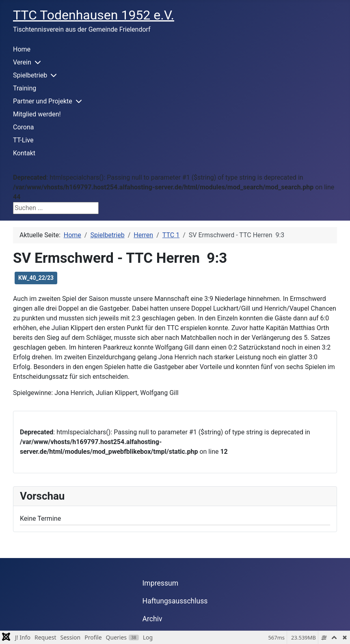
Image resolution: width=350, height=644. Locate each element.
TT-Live (23, 140)
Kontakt (24, 153)
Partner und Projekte (43, 101)
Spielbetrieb (30, 75)
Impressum (161, 583)
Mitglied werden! (37, 114)
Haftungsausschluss (175, 601)
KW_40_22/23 (36, 278)
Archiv (152, 619)
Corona (23, 127)
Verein (22, 62)
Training (25, 88)
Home (22, 49)
